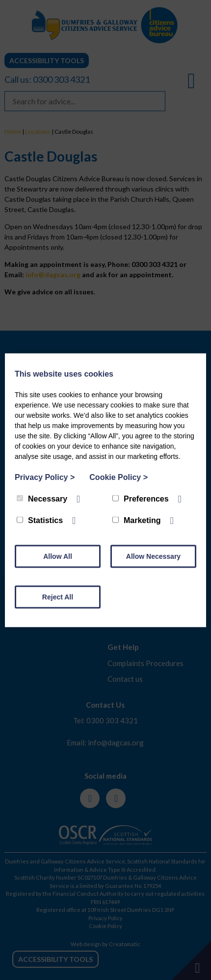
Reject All (58, 597)
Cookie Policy (119, 477)
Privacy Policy (45, 477)
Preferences (141, 498)
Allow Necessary (153, 556)
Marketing (137, 520)
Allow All (58, 556)
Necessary (42, 498)
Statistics (40, 520)
